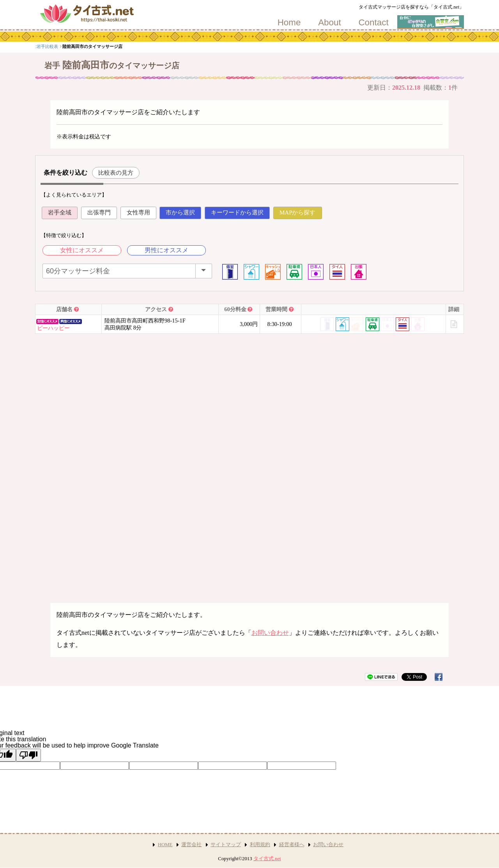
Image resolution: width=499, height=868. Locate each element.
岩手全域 (60, 213)
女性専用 (138, 213)
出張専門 (99, 213)
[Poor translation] (28, 755)
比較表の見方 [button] (116, 173)
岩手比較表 (105, 46)
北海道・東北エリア (70, 46)
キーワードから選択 (237, 213)
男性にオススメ (166, 250)
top (41, 46)
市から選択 (180, 213)
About (330, 23)
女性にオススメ (82, 250)
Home (289, 23)
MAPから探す (298, 213)
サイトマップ (226, 845)
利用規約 (260, 845)
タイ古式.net (267, 859)
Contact (373, 23)
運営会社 (191, 845)
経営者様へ (292, 845)
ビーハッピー (53, 328)
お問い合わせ (270, 633)
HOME (165, 845)
